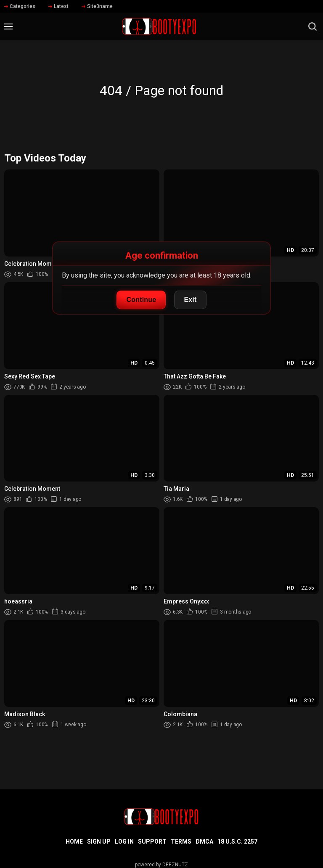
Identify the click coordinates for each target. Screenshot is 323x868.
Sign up (99, 842)
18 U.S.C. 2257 (237, 842)
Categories (20, 6)
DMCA (204, 842)
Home (74, 842)
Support (152, 842)
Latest (58, 6)
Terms (181, 842)
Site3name (97, 6)
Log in (124, 842)
